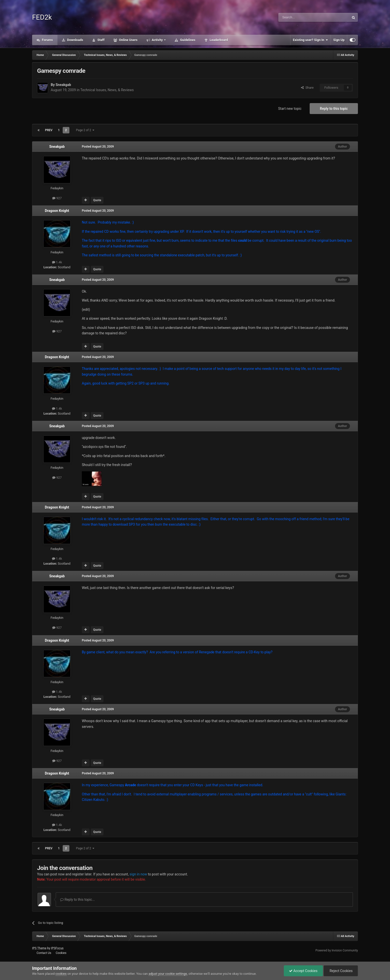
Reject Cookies (341, 971)
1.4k (57, 262)
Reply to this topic (334, 109)
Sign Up (339, 40)
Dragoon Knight (57, 211)
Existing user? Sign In (311, 40)
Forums (47, 40)
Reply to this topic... (77, 900)
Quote (97, 200)
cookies (61, 974)
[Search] (302, 17)
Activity (157, 40)
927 (57, 198)
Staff (100, 40)
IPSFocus (57, 948)
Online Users (128, 40)
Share (307, 88)
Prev (49, 130)
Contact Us (44, 953)
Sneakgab (63, 85)
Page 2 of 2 (85, 130)
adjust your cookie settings (168, 974)
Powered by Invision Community (337, 950)
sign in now (138, 874)
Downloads (75, 40)
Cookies (61, 953)
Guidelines (187, 40)
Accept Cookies (303, 971)
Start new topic (290, 109)
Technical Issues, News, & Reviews (107, 90)
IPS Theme (39, 948)
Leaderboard (218, 40)
